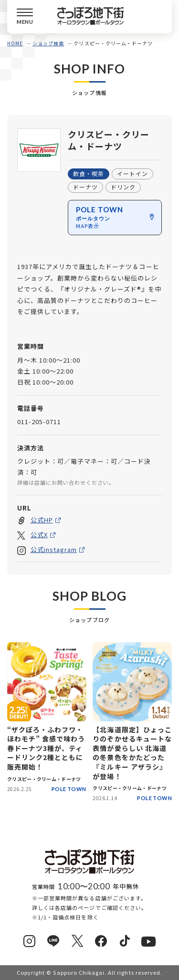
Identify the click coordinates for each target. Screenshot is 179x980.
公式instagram (54, 549)
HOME (15, 43)
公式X (39, 535)
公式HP (42, 520)
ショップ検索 (48, 43)
